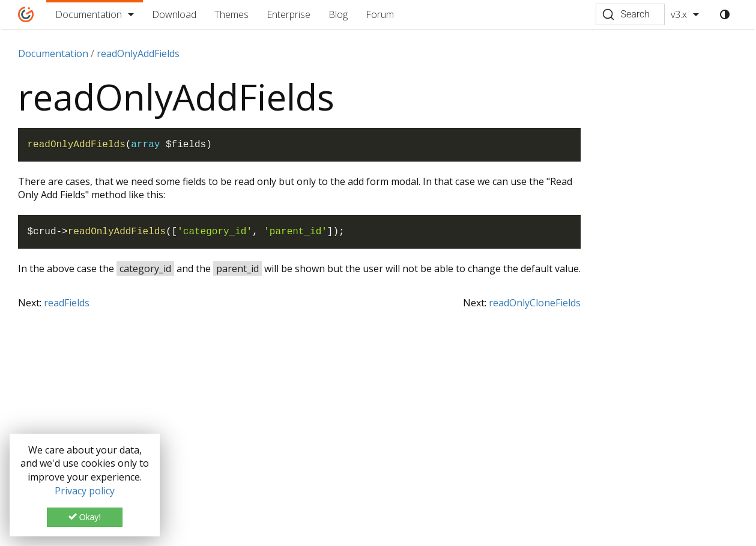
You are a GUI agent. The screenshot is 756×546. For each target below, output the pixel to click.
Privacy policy (85, 491)
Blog (338, 14)
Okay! (85, 517)
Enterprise (289, 14)
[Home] (26, 14)
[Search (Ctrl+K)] (630, 14)
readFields (67, 303)
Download (174, 14)
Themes (231, 14)
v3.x (679, 14)
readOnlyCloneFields (535, 303)
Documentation (89, 14)
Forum (380, 14)
